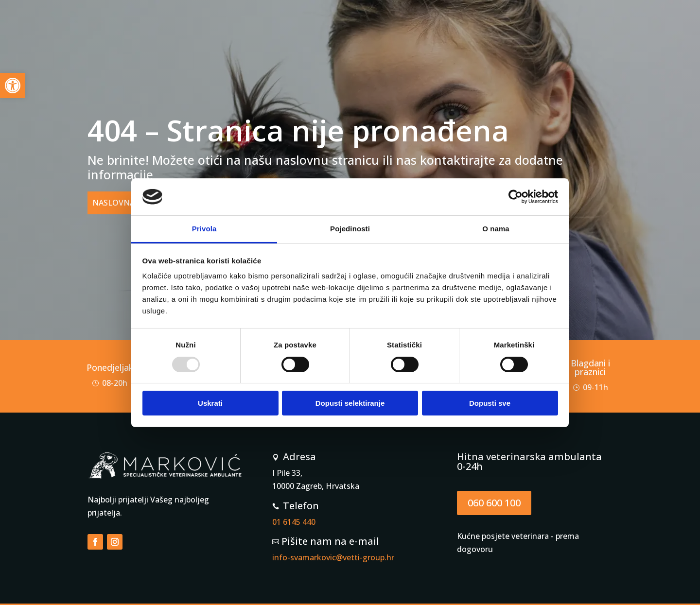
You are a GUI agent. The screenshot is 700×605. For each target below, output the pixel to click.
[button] (13, 86)
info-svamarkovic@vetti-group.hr (333, 557)
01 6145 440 (294, 522)
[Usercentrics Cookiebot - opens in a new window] (516, 197)
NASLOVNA (114, 203)
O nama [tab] (496, 229)
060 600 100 (494, 503)
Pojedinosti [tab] (350, 229)
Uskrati (210, 403)
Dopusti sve (490, 403)
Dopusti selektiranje (350, 403)
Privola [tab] (204, 229)
